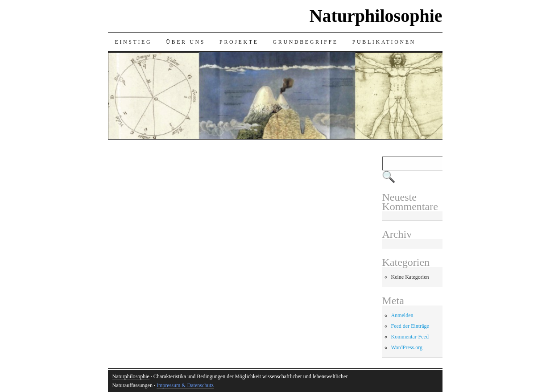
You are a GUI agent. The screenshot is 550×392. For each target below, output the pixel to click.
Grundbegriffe (306, 42)
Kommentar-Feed (410, 337)
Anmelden (402, 315)
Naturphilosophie (376, 16)
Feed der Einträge (410, 326)
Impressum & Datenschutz (185, 385)
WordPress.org (407, 347)
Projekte (239, 42)
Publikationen (384, 42)
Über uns (186, 42)
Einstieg (134, 42)
